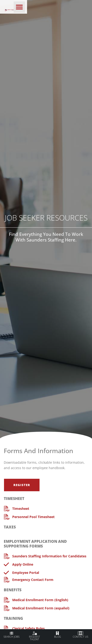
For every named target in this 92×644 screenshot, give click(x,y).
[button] (82, 7)
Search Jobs (12, 637)
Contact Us (80, 637)
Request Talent (34, 638)
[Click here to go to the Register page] (22, 485)
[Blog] (57, 633)
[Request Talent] (35, 633)
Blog (58, 637)
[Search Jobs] (12, 633)
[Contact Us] (80, 633)
